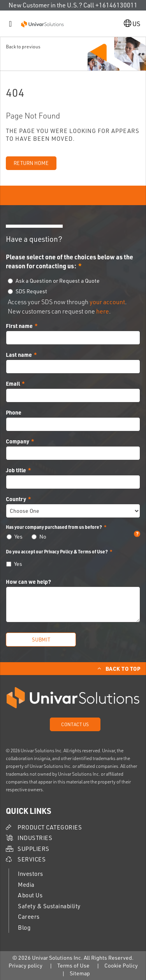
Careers (29, 917)
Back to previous (23, 47)
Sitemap (80, 973)
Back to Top (123, 668)
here (103, 311)
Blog (24, 928)
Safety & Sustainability (49, 906)
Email (13, 383)
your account (107, 302)
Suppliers (33, 849)
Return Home (31, 163)
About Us (30, 895)
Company (18, 441)
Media (26, 885)
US (132, 24)
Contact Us (75, 724)
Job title (16, 470)
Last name (19, 354)
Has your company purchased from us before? (73, 527)
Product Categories (50, 827)
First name (19, 326)
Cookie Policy (121, 965)
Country (16, 499)
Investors (31, 874)
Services (32, 859)
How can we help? (28, 581)
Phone (14, 412)
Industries (35, 838)
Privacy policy (26, 965)
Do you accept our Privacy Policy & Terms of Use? (57, 551)
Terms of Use (73, 965)
